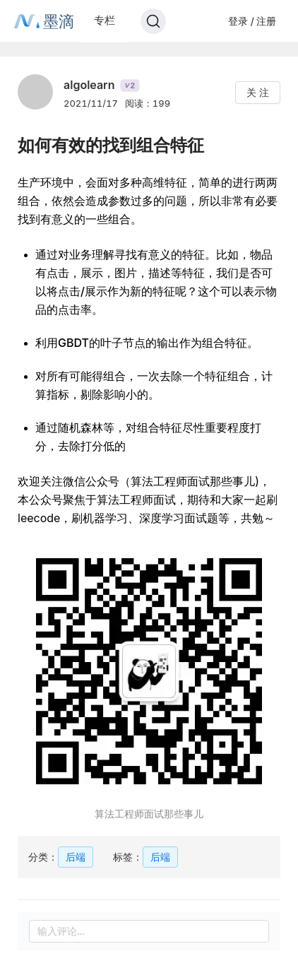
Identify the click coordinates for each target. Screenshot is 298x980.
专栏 (105, 20)
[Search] (153, 21)
